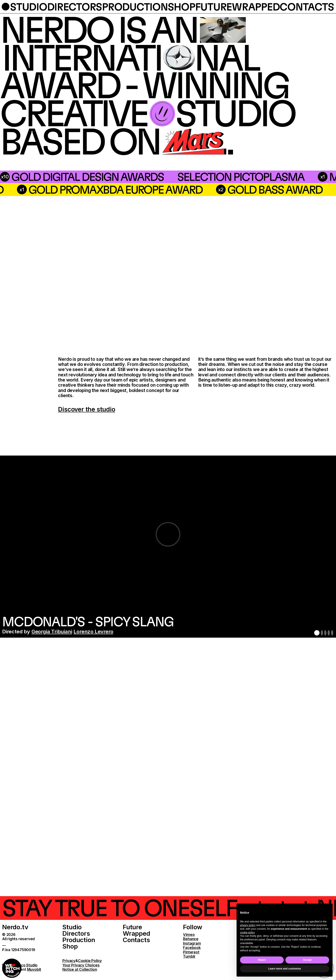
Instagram (192, 943)
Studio (72, 927)
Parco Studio (26, 965)
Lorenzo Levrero (93, 632)
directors (75, 7)
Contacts (136, 940)
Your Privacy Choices (81, 965)
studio (28, 7)
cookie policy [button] (247, 932)
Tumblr (189, 956)
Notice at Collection (80, 969)
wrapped (256, 7)
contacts (307, 7)
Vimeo (189, 935)
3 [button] (325, 633)
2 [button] (322, 633)
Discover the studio (87, 409)
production (135, 7)
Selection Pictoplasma (141, 177)
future (214, 7)
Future (132, 927)
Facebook (192, 948)
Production (79, 940)
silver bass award (65, 189)
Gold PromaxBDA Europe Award (226, 189)
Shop (70, 946)
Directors (76, 933)
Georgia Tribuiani (52, 632)
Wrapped (136, 933)
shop (181, 7)
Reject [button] (262, 960)
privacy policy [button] (248, 925)
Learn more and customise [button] (285, 969)
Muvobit (34, 969)
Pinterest (191, 952)
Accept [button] (307, 960)
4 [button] (329, 633)
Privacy (69, 961)
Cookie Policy (90, 961)
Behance (191, 939)
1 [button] (317, 633)
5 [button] (332, 633)
